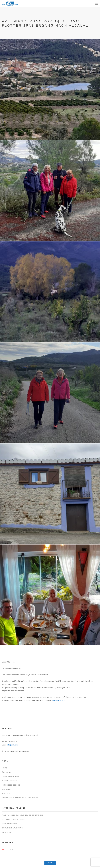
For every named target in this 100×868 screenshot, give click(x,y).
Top (50, 863)
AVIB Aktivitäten (10, 781)
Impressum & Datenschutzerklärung (20, 798)
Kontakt (6, 794)
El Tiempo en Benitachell (14, 819)
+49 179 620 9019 (59, 700)
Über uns (7, 772)
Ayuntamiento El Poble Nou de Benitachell (23, 815)
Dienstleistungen (11, 777)
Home (5, 768)
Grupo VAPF (7, 832)
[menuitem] (50, 850)
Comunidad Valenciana (13, 828)
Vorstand (7, 789)
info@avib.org (12, 745)
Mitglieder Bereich (11, 785)
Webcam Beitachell (11, 824)
